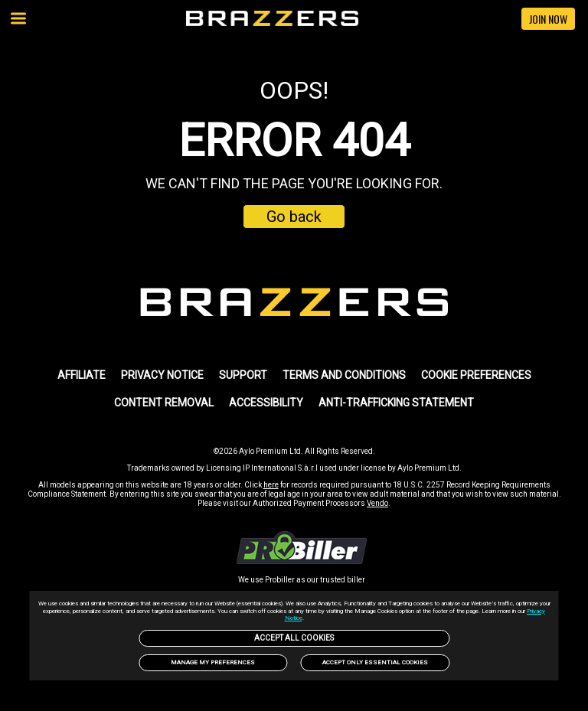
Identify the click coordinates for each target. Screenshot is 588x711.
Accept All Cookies (294, 638)
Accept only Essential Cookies (375, 662)
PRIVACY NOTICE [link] (162, 375)
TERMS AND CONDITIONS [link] (344, 375)
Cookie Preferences (476, 375)
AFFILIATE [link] (82, 375)
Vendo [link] (377, 503)
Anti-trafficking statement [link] (396, 403)
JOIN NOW (548, 19)
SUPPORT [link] (243, 375)
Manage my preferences (213, 662)
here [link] (271, 485)
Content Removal (164, 403)
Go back (294, 217)
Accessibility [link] (266, 403)
